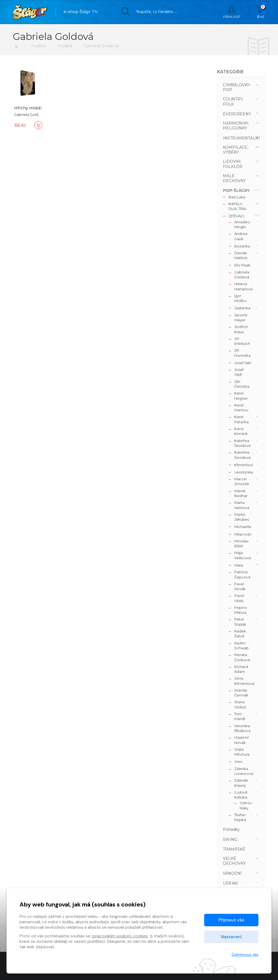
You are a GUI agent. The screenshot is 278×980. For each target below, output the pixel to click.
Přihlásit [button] (232, 12)
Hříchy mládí (28, 108)
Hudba (38, 46)
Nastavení (231, 937)
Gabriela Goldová (29, 114)
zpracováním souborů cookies (120, 936)
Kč (261, 12)
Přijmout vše (231, 920)
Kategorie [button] (230, 72)
